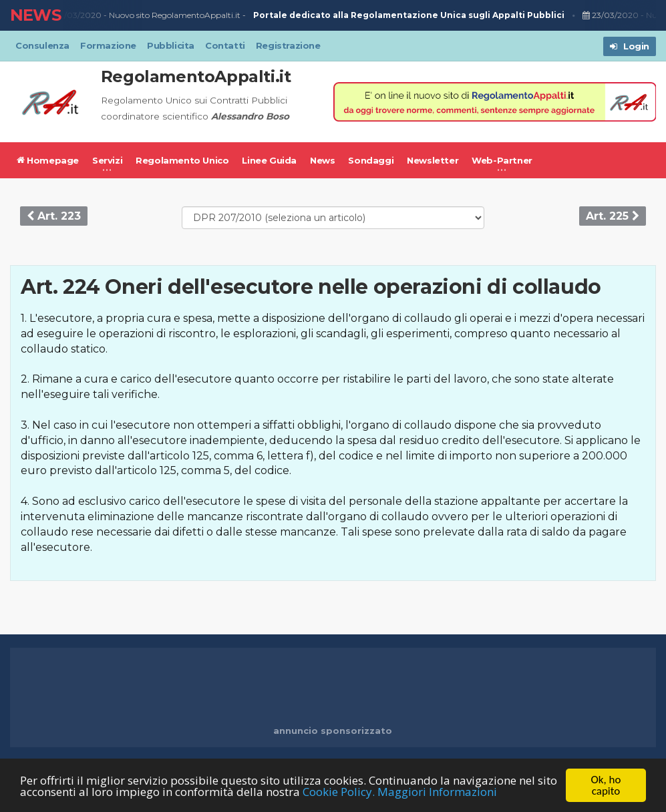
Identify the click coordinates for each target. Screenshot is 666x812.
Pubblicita (171, 45)
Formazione (108, 45)
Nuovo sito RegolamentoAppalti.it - (340, 16)
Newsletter (433, 160)
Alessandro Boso (250, 116)
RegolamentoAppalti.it (196, 76)
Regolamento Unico (182, 160)
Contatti (225, 45)
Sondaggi (371, 160)
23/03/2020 (77, 15)
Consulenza (42, 45)
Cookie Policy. (339, 792)
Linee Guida (269, 160)
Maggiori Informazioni (437, 792)
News (322, 160)
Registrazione (288, 45)
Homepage (48, 160)
